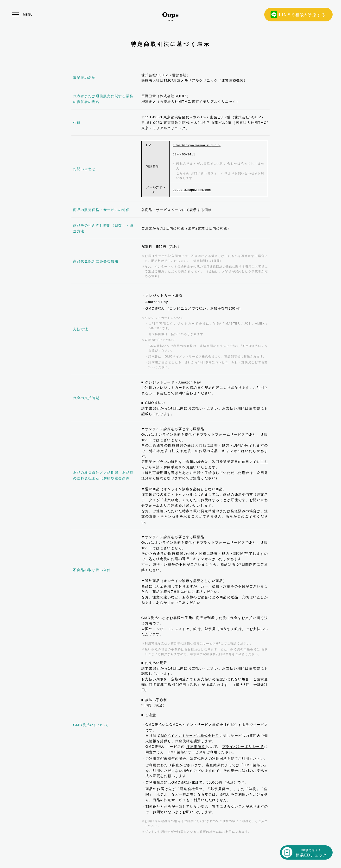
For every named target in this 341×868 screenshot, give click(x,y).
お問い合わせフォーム (210, 173)
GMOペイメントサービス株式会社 (189, 736)
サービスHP (212, 644)
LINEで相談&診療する (298, 15)
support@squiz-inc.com (192, 190)
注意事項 (196, 747)
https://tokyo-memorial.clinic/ (197, 145)
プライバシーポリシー (243, 747)
